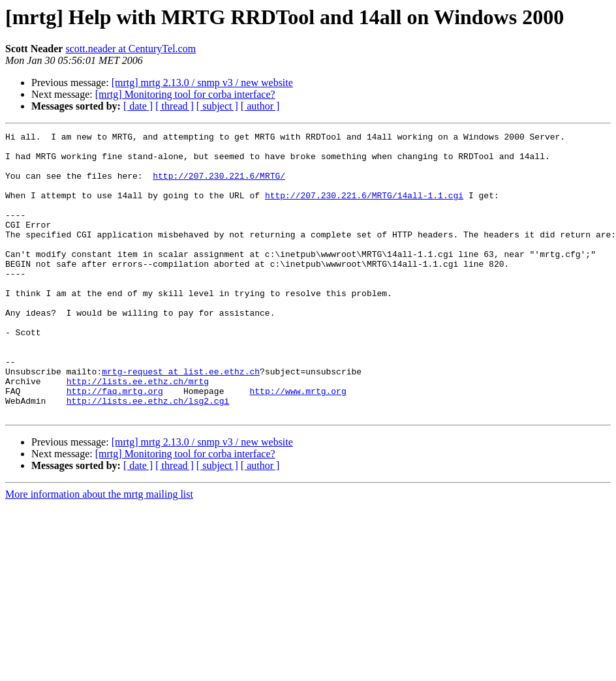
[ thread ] (175, 106)
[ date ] (138, 106)
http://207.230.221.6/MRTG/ (219, 185)
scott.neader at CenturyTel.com (131, 49)
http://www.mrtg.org (298, 444)
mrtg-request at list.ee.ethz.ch (181, 420)
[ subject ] (217, 106)
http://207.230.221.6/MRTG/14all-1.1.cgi (364, 209)
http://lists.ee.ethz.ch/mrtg (138, 432)
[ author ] (260, 106)
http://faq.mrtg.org (115, 444)
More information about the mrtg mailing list (99, 551)
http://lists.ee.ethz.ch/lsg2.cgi (148, 455)
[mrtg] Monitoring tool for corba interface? (185, 94)
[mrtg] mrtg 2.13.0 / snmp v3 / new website (202, 83)
